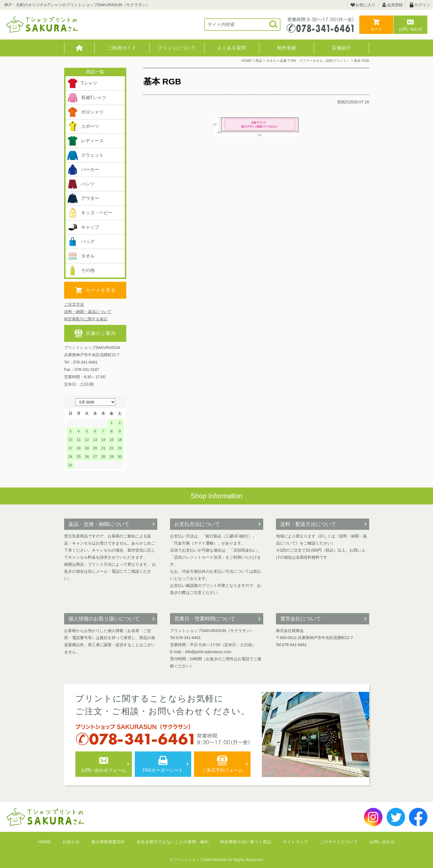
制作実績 (287, 48)
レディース (85, 141)
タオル (81, 256)
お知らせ (71, 842)
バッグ (81, 242)
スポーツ (83, 126)
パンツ (81, 184)
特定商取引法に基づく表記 (246, 842)
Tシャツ (82, 83)
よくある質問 (232, 48)
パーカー (83, 170)
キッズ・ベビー (90, 213)
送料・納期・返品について (88, 312)
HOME (80, 48)
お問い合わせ (410, 29)
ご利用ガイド (122, 48)
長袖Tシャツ (87, 98)
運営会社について (301, 619)
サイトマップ (295, 842)
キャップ (83, 227)
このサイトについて (339, 842)
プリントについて (177, 48)
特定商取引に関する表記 (86, 319)
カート (376, 29)
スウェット (85, 155)
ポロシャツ (85, 112)
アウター (83, 198)
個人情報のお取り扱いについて (104, 619)
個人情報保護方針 (108, 842)
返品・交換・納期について (99, 524)
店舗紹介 (341, 48)
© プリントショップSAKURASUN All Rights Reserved (216, 860)
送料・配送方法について (308, 524)
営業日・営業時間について (205, 619)
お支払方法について (197, 524)
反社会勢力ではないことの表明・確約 (173, 842)
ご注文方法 (74, 304)
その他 (81, 270)
